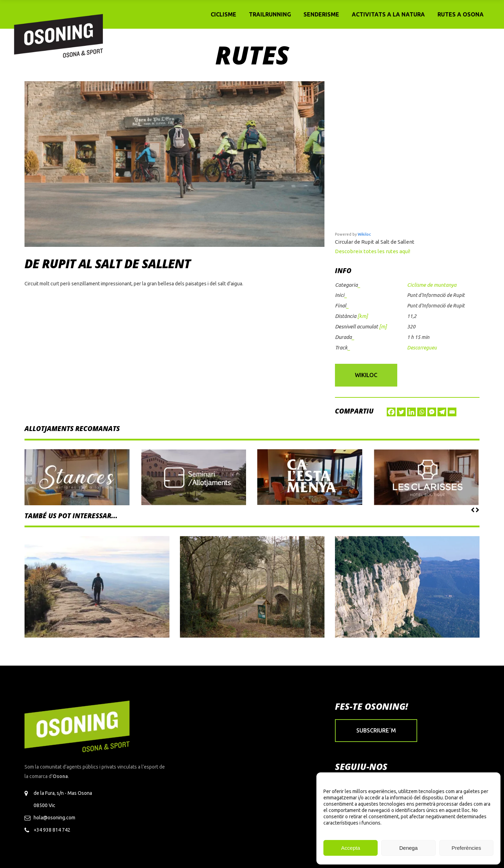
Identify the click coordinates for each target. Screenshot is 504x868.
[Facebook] (391, 412)
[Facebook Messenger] (432, 412)
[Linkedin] (411, 412)
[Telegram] (442, 412)
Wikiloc (364, 234)
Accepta (351, 848)
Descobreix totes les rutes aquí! (373, 251)
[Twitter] (401, 412)
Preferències (466, 848)
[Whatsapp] (422, 412)
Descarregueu (422, 348)
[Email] (452, 412)
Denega (409, 848)
